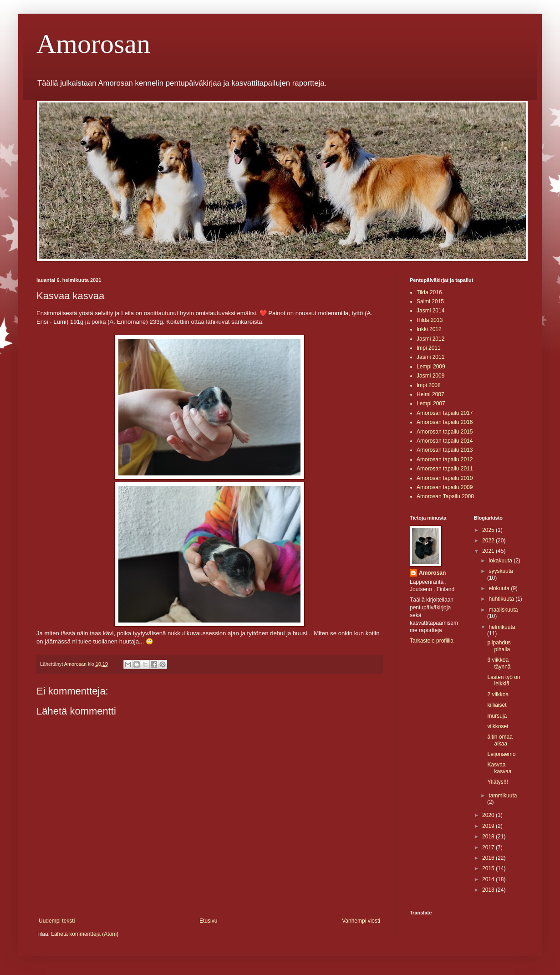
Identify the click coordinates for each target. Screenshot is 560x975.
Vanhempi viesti (361, 921)
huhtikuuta (502, 599)
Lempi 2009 (431, 367)
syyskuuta (501, 571)
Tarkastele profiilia (432, 641)
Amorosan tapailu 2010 (445, 478)
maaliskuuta (503, 610)
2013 (489, 890)
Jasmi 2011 (430, 357)
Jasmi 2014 (430, 311)
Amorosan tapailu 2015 (445, 432)
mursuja (497, 716)
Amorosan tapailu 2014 (445, 441)
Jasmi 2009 (430, 376)
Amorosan (93, 44)
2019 (489, 826)
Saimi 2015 (430, 301)
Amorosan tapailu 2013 (445, 450)
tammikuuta (503, 796)
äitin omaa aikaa (500, 740)
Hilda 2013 (430, 320)
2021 (489, 551)
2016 (489, 858)
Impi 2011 (429, 348)
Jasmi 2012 (430, 339)
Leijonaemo (501, 754)
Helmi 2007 (430, 394)
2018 (489, 837)
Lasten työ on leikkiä (504, 680)
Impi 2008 (429, 385)
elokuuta (500, 588)
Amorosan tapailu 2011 (445, 469)
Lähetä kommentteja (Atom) (85, 934)
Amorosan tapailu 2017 (445, 413)
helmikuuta (502, 627)
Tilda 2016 (429, 292)
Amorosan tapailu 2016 (445, 422)
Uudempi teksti (57, 921)
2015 (489, 868)
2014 (489, 879)
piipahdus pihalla (499, 646)
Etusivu (208, 921)
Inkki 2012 (429, 329)
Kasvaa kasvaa (499, 768)
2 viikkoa (498, 694)
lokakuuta (501, 561)
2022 (489, 541)
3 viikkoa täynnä (499, 663)
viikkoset (498, 726)
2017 (489, 847)
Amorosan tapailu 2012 (445, 459)
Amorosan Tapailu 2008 (445, 496)
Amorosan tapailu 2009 (445, 487)
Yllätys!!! (497, 782)
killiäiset (497, 705)
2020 (489, 815)
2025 (489, 530)
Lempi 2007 (431, 403)
